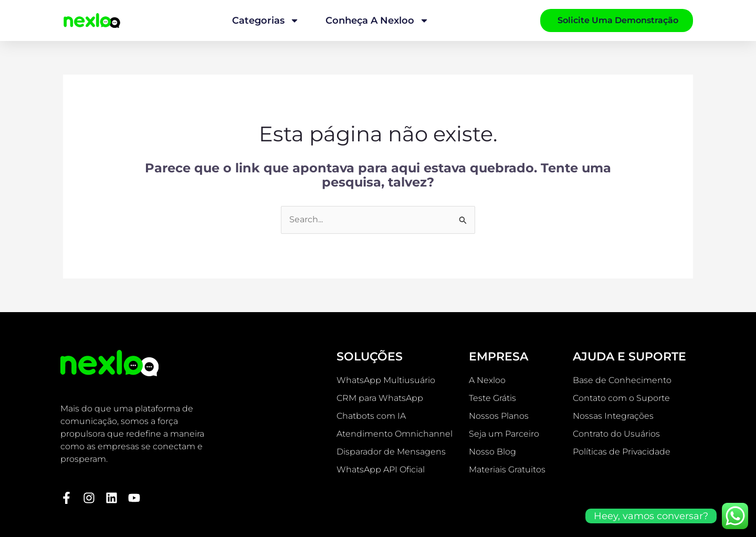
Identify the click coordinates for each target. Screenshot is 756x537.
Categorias (266, 20)
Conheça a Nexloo (377, 20)
